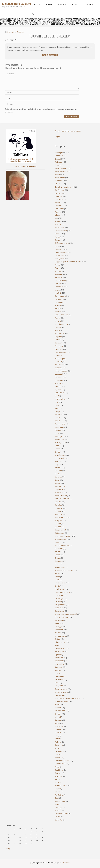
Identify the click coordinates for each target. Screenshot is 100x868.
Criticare (58, 362)
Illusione (58, 387)
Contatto (67, 863)
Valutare (58, 203)
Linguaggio (59, 374)
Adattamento (60, 642)
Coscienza (59, 199)
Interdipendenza (61, 324)
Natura (58, 446)
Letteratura (59, 427)
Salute (57, 779)
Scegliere (58, 271)
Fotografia (59, 686)
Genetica (58, 477)
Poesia (57, 433)
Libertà (58, 215)
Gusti (57, 798)
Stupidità (58, 337)
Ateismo (58, 633)
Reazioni (58, 773)
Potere (58, 318)
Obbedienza (59, 533)
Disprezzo (59, 489)
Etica (57, 165)
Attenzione (59, 493)
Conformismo (60, 281)
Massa (57, 723)
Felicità (58, 234)
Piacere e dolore (61, 171)
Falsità (57, 309)
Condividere (59, 256)
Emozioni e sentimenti (64, 187)
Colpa (57, 464)
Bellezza (58, 312)
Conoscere (59, 156)
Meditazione (60, 567)
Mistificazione (60, 455)
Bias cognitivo (60, 443)
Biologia (58, 714)
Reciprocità (59, 661)
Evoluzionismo (60, 517)
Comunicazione (61, 231)
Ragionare (59, 274)
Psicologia (59, 193)
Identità (58, 293)
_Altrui (57, 246)
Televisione (59, 676)
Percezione (59, 421)
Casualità (58, 327)
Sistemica (59, 206)
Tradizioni (59, 595)
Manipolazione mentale (64, 570)
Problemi (58, 508)
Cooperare (59, 287)
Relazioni (20, 32)
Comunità (59, 377)
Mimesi (58, 717)
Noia (57, 804)
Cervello (58, 502)
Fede (57, 683)
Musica (58, 483)
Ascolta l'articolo (50, 55)
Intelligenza (59, 259)
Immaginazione (61, 371)
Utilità (57, 673)
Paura (57, 268)
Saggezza (58, 277)
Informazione (60, 399)
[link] (33, 14)
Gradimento (60, 589)
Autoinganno (60, 436)
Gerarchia (59, 302)
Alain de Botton (61, 786)
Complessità (60, 393)
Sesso (57, 480)
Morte (57, 396)
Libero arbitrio (61, 252)
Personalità (59, 620)
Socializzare (59, 611)
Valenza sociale (61, 496)
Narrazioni (59, 658)
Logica (57, 290)
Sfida (57, 645)
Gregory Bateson (62, 617)
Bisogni (58, 159)
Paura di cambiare (62, 499)
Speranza (58, 667)
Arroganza (59, 346)
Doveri (57, 817)
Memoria (58, 514)
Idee (56, 408)
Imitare (58, 321)
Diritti (57, 754)
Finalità (58, 555)
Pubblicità (59, 758)
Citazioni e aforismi (62, 592)
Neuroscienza (60, 711)
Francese (58, 471)
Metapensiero (60, 636)
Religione (58, 162)
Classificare (59, 751)
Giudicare (58, 196)
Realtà (57, 577)
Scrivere (58, 733)
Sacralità (58, 505)
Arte (57, 402)
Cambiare (59, 249)
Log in (57, 137)
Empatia (58, 430)
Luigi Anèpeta (60, 648)
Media (57, 474)
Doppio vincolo (61, 530)
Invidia (57, 739)
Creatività (59, 418)
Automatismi (60, 365)
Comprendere (60, 296)
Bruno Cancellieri (62, 701)
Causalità (58, 284)
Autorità (58, 670)
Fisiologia (59, 807)
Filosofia (58, 184)
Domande (59, 343)
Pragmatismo (60, 605)
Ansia (57, 767)
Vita (56, 218)
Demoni (58, 511)
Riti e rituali (59, 415)
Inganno (58, 390)
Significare (59, 770)
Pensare (58, 212)
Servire (58, 748)
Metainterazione (61, 692)
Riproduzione (60, 801)
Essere (57, 558)
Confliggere (59, 190)
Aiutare (58, 623)
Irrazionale (59, 680)
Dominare (59, 561)
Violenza (58, 468)
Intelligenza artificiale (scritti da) (68, 698)
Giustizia (58, 542)
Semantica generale (63, 761)
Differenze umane (62, 243)
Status (57, 330)
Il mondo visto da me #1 (16, 4)
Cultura (58, 340)
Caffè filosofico (61, 352)
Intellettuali (59, 726)
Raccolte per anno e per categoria (68, 131)
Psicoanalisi (59, 630)
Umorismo (59, 380)
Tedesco (58, 742)
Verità (57, 237)
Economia (59, 549)
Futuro (57, 449)
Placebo (58, 704)
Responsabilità (61, 539)
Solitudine (59, 368)
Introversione (60, 583)
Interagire (11, 32)
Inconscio (59, 181)
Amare (57, 265)
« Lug (8, 849)
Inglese (58, 782)
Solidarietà (59, 608)
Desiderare (59, 355)
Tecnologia (59, 598)
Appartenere (60, 178)
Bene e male (60, 458)
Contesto (58, 820)
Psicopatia (59, 349)
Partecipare (59, 651)
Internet (58, 708)
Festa (57, 580)
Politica (58, 224)
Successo (58, 602)
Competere (59, 209)
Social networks (61, 689)
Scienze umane (61, 764)
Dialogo (58, 527)
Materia (58, 811)
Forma (57, 574)
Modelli (58, 524)
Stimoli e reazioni (62, 546)
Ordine (58, 639)
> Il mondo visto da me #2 (26, 166)
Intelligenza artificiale (63, 536)
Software (58, 720)
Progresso (59, 521)
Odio (57, 564)
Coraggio (58, 627)
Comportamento (61, 315)
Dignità (58, 789)
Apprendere (59, 334)
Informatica (59, 664)
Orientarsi (59, 729)
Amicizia (58, 552)
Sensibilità (59, 776)
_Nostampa (59, 299)
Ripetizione (59, 795)
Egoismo (58, 655)
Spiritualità (59, 461)
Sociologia (59, 745)
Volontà (58, 305)
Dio (56, 736)
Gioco (57, 405)
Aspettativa (59, 695)
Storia (57, 586)
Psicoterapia (60, 359)
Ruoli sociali (59, 440)
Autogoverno (60, 424)
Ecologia (58, 452)
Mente (57, 174)
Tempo (58, 411)
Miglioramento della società (66, 614)
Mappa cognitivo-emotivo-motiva (68, 262)
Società (58, 240)
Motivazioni (59, 228)
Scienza (58, 383)
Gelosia (58, 792)
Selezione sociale (61, 814)
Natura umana (61, 168)
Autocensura (60, 486)
